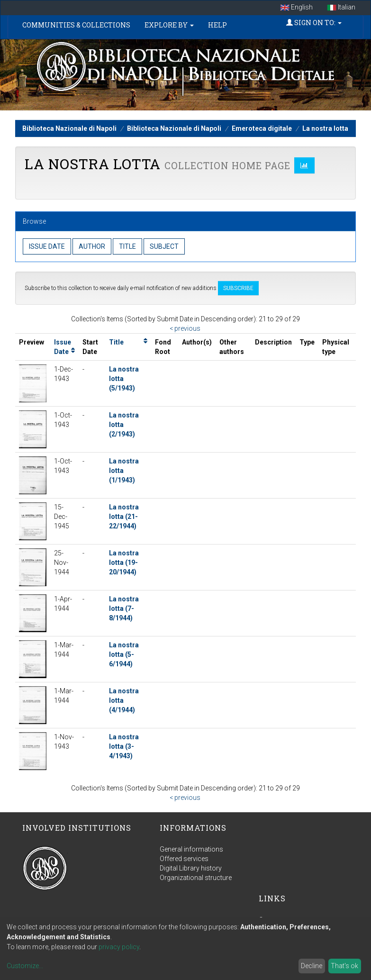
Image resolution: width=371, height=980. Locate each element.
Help (217, 25)
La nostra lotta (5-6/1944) (124, 654)
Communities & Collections (76, 25)
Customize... (25, 966)
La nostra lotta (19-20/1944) (124, 563)
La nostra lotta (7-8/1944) (124, 608)
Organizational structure (196, 878)
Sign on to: (314, 23)
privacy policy (119, 947)
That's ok (344, 966)
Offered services (184, 859)
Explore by (169, 25)
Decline (312, 966)
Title (116, 342)
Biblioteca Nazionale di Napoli (69, 128)
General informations (191, 849)
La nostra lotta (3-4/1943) (124, 746)
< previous (185, 328)
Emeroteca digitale (262, 128)
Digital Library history (191, 868)
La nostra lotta (325, 128)
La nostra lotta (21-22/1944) (124, 517)
